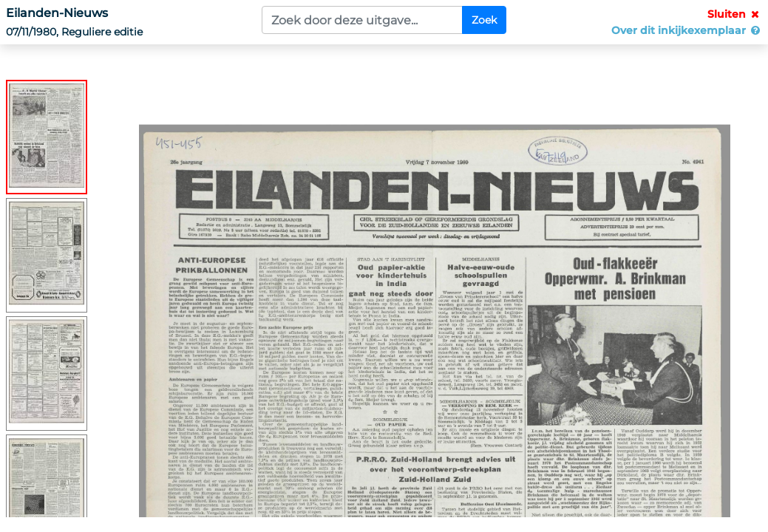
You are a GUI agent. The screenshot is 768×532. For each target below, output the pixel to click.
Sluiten (735, 14)
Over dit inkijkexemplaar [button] (687, 30)
